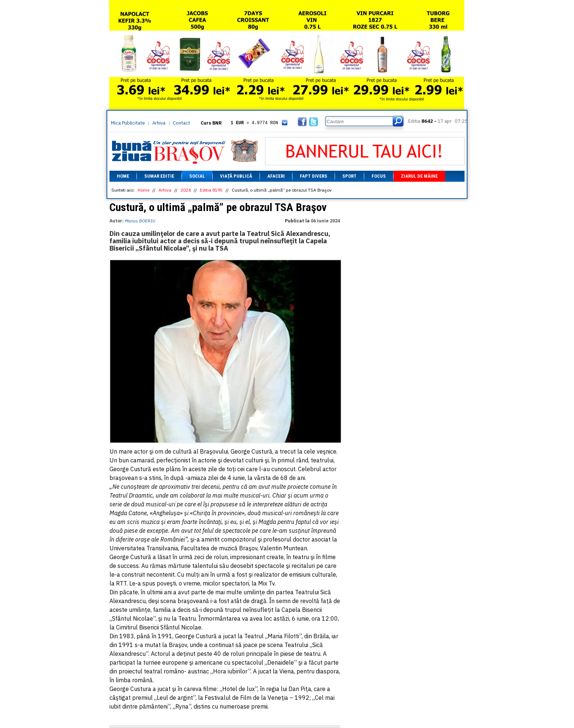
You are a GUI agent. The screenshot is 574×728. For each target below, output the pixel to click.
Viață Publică (236, 176)
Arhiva (159, 123)
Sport (349, 176)
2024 (186, 190)
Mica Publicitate (128, 123)
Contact (181, 123)
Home (123, 176)
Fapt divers (314, 176)
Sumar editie (159, 176)
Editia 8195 (211, 190)
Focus (379, 176)
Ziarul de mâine (419, 176)
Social (197, 176)
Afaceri (276, 176)
